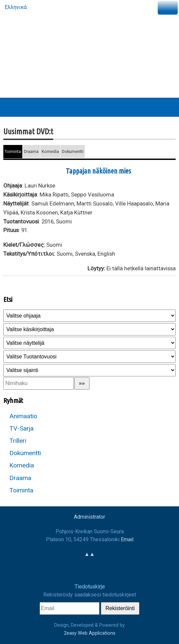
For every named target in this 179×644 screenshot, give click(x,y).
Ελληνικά (15, 7)
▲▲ (89, 554)
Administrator (89, 517)
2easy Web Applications (90, 633)
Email (127, 539)
